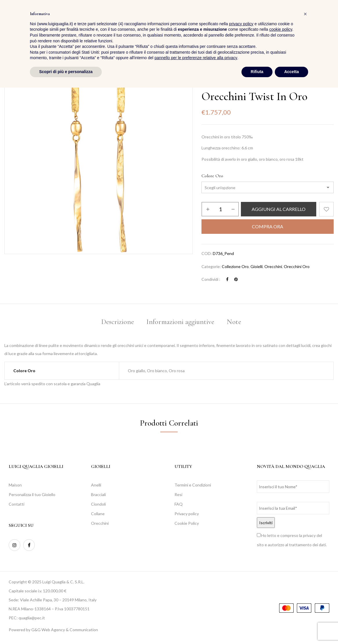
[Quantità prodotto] (220, 209)
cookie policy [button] (281, 586)
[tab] (118, 323)
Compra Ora (268, 226)
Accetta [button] (291, 628)
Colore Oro (212, 176)
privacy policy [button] (241, 580)
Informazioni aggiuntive (180, 322)
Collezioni (226, 84)
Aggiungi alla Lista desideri (326, 209)
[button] (329, 20)
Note (234, 322)
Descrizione (118, 322)
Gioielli (257, 266)
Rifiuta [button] (257, 628)
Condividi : (211, 279)
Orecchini (273, 266)
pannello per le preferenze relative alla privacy (196, 614)
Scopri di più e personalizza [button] (66, 628)
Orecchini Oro (297, 266)
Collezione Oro (253, 84)
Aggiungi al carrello (279, 209)
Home (207, 84)
